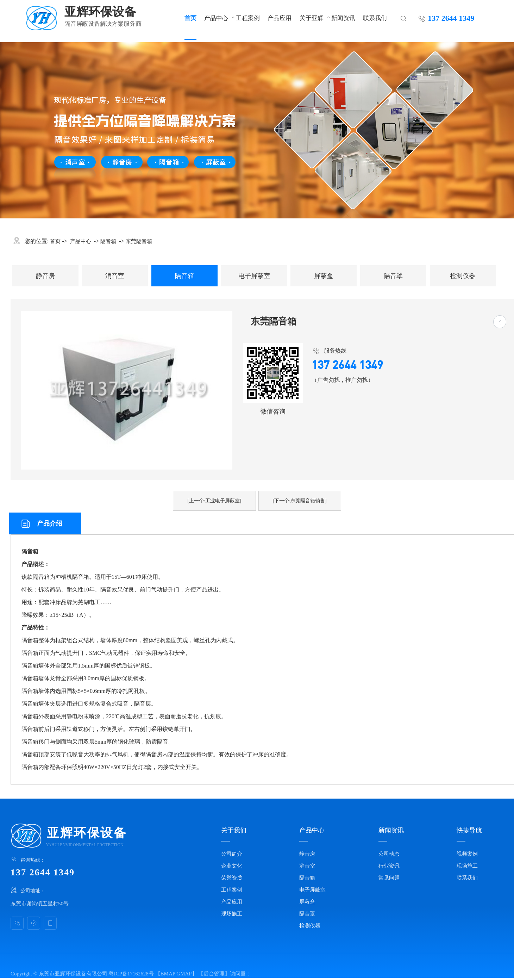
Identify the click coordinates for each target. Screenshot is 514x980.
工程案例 (248, 18)
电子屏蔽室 (254, 276)
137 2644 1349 (451, 18)
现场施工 (232, 914)
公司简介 (232, 854)
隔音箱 (108, 241)
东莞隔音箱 (139, 241)
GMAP (184, 974)
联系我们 (375, 18)
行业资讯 (389, 866)
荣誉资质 (232, 878)
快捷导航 (469, 830)
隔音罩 (393, 276)
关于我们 (234, 830)
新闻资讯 (343, 18)
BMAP (168, 974)
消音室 (115, 276)
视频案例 (467, 854)
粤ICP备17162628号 (131, 974)
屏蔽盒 (324, 276)
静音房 (45, 276)
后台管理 (214, 974)
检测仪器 (463, 276)
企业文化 (232, 866)
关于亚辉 (312, 18)
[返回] (500, 322)
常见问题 (389, 878)
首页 (190, 18)
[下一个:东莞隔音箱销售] (300, 501)
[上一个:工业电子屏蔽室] (214, 501)
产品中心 (216, 18)
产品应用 (280, 18)
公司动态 (389, 854)
